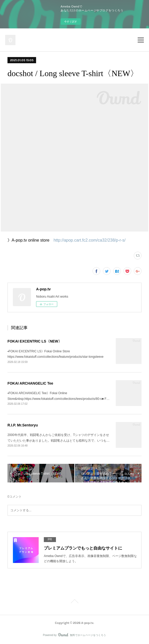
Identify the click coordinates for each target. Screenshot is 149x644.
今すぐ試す (71, 22)
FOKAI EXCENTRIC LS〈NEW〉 (35, 341)
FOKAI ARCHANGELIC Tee (30, 383)
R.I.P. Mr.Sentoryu (23, 425)
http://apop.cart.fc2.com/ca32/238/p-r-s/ (90, 240)
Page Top (74, 602)
